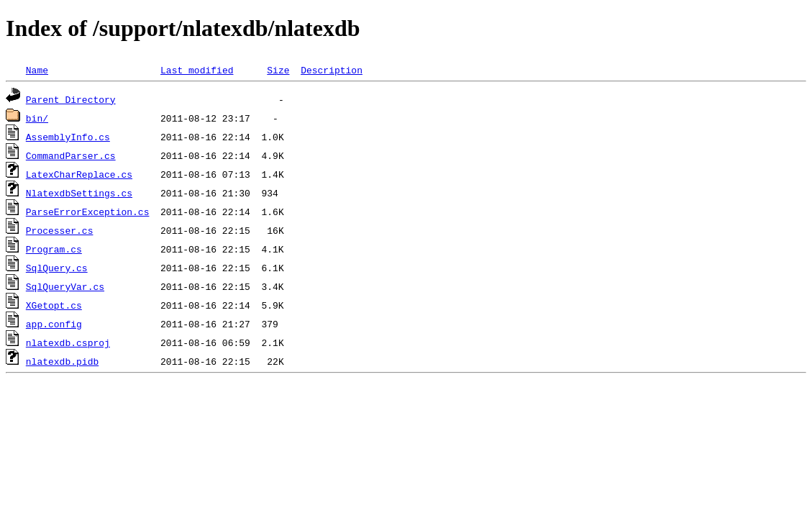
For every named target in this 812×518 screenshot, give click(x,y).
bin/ (37, 118)
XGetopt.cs (54, 305)
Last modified (197, 70)
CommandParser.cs (71, 155)
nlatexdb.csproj (68, 342)
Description (332, 70)
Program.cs (54, 249)
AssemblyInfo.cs (68, 137)
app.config (54, 324)
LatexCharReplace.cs (79, 174)
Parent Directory (71, 99)
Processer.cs (60, 230)
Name (37, 70)
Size (278, 70)
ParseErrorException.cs (88, 212)
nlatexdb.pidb (62, 361)
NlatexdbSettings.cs (79, 193)
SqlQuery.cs (57, 268)
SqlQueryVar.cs (65, 286)
